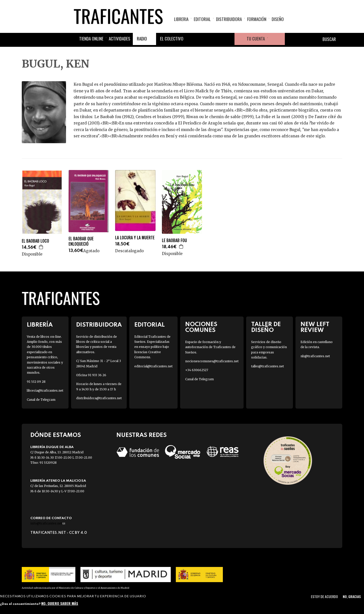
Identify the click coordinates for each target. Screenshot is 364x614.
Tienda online (91, 39)
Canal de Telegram (41, 400)
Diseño (278, 19)
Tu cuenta (256, 39)
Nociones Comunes (201, 327)
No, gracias (352, 596)
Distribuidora (229, 19)
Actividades (120, 39)
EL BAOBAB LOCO (35, 241)
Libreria (181, 19)
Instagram (216, 39)
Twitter (204, 39)
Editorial (202, 19)
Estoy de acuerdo (324, 596)
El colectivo (172, 39)
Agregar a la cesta (41, 247)
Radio (142, 39)
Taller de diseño (266, 327)
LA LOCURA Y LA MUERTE (135, 238)
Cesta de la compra (276, 39)
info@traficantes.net (48, 523)
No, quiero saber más (60, 603)
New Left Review (315, 327)
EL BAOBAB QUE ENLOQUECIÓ (81, 241)
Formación (257, 19)
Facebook (192, 39)
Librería (40, 325)
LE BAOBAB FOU (174, 240)
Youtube (228, 39)
